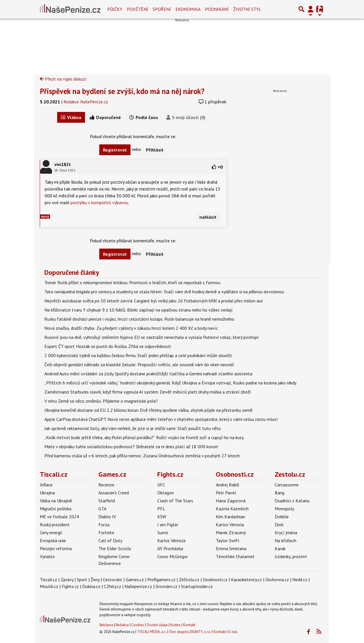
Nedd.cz (300, 579)
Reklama (106, 625)
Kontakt (189, 625)
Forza (104, 525)
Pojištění (137, 9)
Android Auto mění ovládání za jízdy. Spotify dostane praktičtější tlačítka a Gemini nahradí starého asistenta (148, 374)
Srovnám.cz (167, 586)
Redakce (122, 625)
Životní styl (247, 9)
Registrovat (115, 150)
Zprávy (67, 579)
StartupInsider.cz (197, 586)
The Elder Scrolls (115, 548)
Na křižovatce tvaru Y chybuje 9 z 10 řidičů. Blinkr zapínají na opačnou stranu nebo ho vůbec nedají (138, 310)
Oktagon (166, 493)
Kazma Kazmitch (232, 509)
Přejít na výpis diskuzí (63, 79)
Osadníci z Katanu (292, 501)
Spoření (162, 9)
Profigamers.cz (161, 579)
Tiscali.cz (54, 474)
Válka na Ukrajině (56, 501)
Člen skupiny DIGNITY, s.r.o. (190, 632)
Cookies (138, 625)
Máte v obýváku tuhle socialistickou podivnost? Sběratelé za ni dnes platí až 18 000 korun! (131, 447)
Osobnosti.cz (235, 474)
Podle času (144, 117)
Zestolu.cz (290, 474)
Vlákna (71, 117)
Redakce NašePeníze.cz (86, 102)
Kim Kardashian (230, 517)
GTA (102, 509)
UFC (161, 485)
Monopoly (284, 509)
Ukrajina (47, 493)
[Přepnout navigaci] (311, 9)
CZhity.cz (112, 586)
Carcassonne (287, 485)
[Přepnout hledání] (301, 9)
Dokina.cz (91, 586)
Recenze (106, 485)
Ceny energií (51, 533)
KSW (162, 517)
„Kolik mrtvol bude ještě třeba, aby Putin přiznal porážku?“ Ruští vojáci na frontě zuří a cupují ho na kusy (144, 437)
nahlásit (208, 217)
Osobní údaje (157, 625)
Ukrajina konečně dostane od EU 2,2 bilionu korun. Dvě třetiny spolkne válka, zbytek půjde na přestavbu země (148, 410)
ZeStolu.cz (189, 579)
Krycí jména (286, 533)
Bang (280, 493)
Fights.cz (170, 474)
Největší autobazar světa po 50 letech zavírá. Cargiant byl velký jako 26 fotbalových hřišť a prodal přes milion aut (154, 301)
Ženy (95, 579)
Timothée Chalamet (235, 556)
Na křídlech (286, 540)
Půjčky (115, 9)
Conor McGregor (173, 556)
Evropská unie (53, 540)
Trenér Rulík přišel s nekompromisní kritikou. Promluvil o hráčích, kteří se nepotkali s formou (132, 282)
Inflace (46, 485)
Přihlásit (155, 150)
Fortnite (106, 533)
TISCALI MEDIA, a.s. (152, 632)
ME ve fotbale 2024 (59, 517)
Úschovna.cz (277, 579)
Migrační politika (56, 509)
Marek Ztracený (231, 533)
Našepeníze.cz (138, 586)
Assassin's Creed (114, 493)
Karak (280, 548)
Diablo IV (107, 517)
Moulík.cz (49, 586)
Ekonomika (188, 9)
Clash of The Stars (175, 501)
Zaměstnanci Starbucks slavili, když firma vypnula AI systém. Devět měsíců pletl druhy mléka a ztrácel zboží (148, 392)
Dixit (279, 525)
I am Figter (168, 525)
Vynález (47, 556)
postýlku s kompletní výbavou (99, 202)
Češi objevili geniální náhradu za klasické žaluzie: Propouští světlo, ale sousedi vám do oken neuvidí (139, 364)
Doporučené (105, 117)
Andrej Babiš (227, 485)
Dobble (282, 517)
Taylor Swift (228, 540)
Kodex (176, 625)
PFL (161, 509)
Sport (82, 579)
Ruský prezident (55, 525)
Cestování (113, 579)
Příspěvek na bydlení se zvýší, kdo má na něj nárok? (122, 91)
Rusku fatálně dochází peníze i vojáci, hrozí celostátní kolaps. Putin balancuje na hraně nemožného (139, 319)
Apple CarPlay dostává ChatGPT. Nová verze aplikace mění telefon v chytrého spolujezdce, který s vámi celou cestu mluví (161, 419)
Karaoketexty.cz (246, 579)
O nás (233, 632)
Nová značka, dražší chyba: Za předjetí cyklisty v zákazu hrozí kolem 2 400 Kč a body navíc (131, 328)
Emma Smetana (231, 548)
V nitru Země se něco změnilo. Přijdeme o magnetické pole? (101, 401)
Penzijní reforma (56, 548)
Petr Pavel (226, 493)
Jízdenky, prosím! (291, 556)
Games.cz (112, 474)
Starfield (107, 501)
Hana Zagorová (231, 501)
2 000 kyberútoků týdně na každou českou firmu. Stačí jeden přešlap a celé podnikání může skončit (138, 355)
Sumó (163, 533)
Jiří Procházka (170, 548)
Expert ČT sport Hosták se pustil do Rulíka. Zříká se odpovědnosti (108, 346)
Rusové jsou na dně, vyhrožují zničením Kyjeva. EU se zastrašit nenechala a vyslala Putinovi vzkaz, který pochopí (152, 337)
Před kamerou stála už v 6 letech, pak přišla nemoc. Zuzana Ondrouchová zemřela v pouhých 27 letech (142, 456)
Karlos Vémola (171, 540)
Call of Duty (110, 540)
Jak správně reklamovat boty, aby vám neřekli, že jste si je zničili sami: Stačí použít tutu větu (133, 428)
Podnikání (217, 9)
